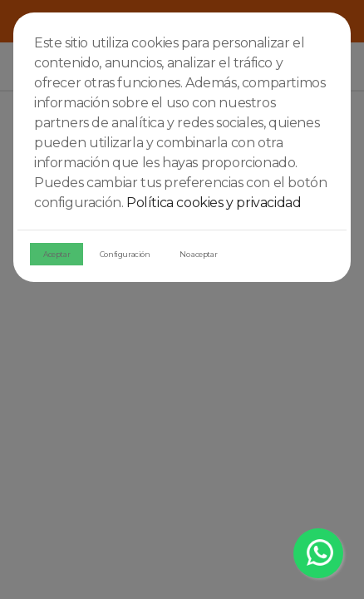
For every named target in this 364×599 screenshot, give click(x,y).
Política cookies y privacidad (214, 203)
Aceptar (57, 254)
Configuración (125, 254)
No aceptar (198, 254)
